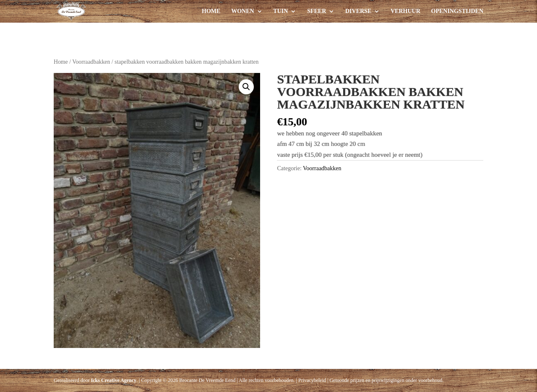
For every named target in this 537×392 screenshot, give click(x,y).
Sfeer (317, 11)
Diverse (358, 11)
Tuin (280, 11)
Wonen (242, 11)
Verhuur (405, 11)
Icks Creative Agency (114, 380)
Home (211, 11)
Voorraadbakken (91, 62)
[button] (246, 87)
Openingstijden (457, 11)
